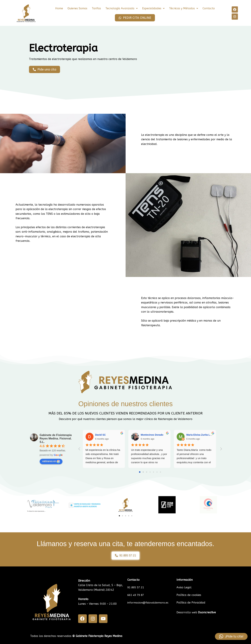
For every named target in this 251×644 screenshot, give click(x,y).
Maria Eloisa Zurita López (201, 435)
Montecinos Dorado (152, 435)
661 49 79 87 (136, 595)
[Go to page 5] (157, 472)
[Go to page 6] (160, 472)
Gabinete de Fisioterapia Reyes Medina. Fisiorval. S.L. (56, 438)
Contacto (209, 8)
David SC (100, 435)
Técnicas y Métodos (184, 8)
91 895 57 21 (136, 587)
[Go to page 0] (140, 472)
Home (59, 8)
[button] (122, 8)
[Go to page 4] (153, 472)
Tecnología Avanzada (122, 8)
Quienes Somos (77, 8)
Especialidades (153, 8)
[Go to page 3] (150, 472)
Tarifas (96, 8)
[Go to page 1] (143, 472)
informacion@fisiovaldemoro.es (148, 603)
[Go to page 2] (147, 472)
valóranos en (51, 461)
